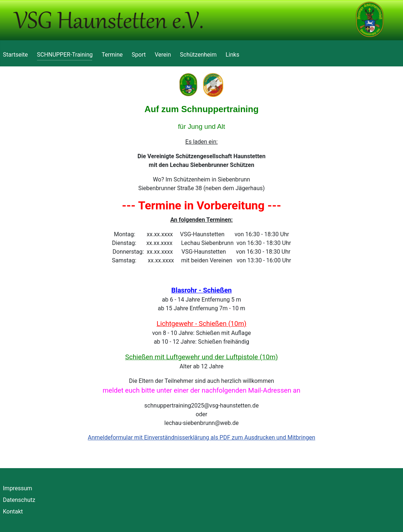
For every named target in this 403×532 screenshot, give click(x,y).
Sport (139, 55)
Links (233, 55)
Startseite (15, 55)
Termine (112, 55)
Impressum (18, 488)
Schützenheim (198, 55)
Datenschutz (19, 500)
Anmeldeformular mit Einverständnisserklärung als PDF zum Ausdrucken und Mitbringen (201, 437)
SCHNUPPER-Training (65, 55)
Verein (163, 55)
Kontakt (13, 511)
